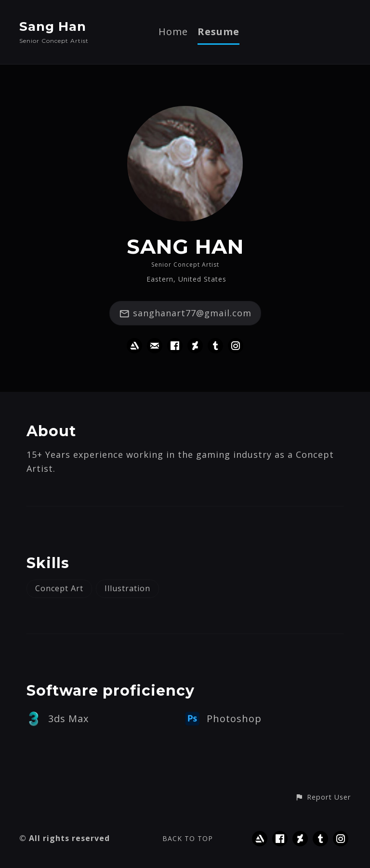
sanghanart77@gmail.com (185, 313)
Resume (218, 32)
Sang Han (53, 26)
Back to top (188, 838)
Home (173, 32)
